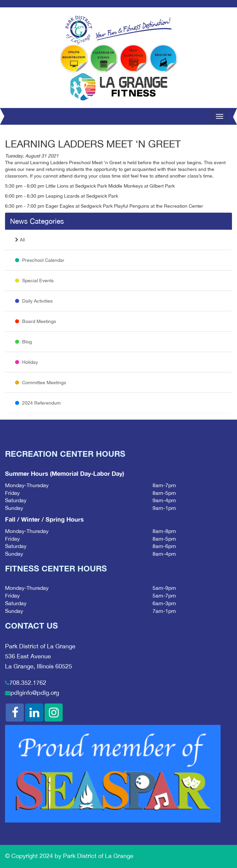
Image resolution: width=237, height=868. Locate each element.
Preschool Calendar (40, 260)
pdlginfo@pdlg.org (35, 693)
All (20, 240)
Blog (23, 342)
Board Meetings (36, 321)
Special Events (34, 281)
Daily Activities (34, 301)
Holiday (26, 362)
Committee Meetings (41, 383)
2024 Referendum (38, 403)
